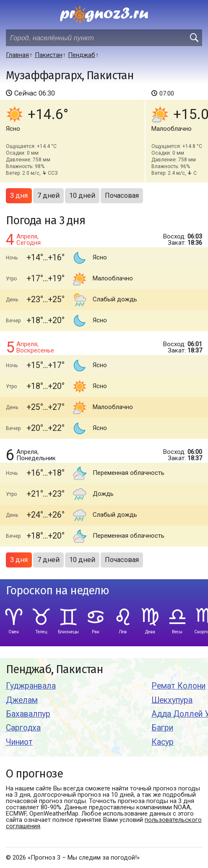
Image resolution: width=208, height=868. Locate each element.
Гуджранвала (31, 686)
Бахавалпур (28, 714)
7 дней (48, 196)
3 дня (19, 196)
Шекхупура (172, 700)
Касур (162, 742)
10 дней (82, 196)
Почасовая (122, 196)
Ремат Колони (178, 686)
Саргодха (23, 728)
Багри (162, 728)
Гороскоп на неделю (57, 591)
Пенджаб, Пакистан (55, 670)
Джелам (22, 700)
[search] (194, 38)
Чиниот (19, 742)
